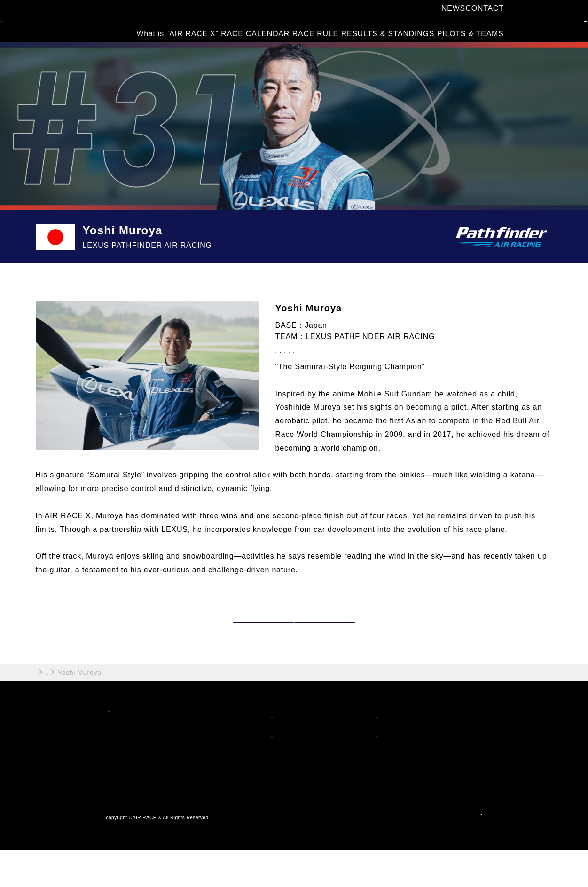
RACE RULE (309, 28)
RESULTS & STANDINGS (384, 28)
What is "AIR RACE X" (304, 752)
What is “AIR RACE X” (166, 28)
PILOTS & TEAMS (467, 28)
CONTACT (481, 15)
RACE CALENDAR (245, 28)
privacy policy (466, 854)
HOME (46, 709)
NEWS (448, 15)
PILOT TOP (291, 648)
